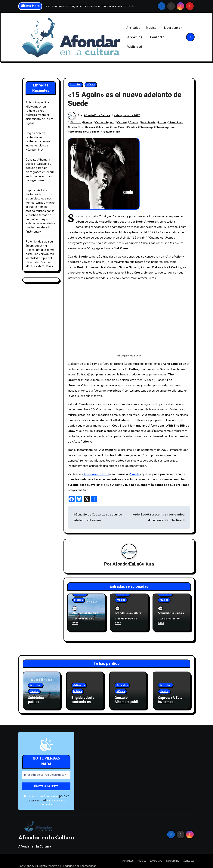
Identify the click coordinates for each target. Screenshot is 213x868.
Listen (162, 123)
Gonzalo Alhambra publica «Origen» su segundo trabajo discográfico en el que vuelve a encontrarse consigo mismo (40, 170)
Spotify (132, 127)
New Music (118, 127)
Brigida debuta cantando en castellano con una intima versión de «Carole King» (38, 142)
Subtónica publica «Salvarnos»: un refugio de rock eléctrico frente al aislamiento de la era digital (39, 113)
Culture (122, 123)
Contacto (157, 37)
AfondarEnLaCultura (97, 116)
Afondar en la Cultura (46, 827)
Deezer (134, 123)
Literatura (173, 28)
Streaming (135, 37)
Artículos (133, 28)
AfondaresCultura (96, 474)
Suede (96, 132)
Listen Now (76, 127)
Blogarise (68, 856)
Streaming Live (165, 127)
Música (152, 28)
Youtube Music (111, 132)
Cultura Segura (105, 123)
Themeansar (88, 856)
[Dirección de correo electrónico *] (46, 770)
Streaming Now (79, 132)
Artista (76, 123)
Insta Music (148, 123)
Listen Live (175, 123)
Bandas (88, 123)
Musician (103, 127)
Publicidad (134, 47)
